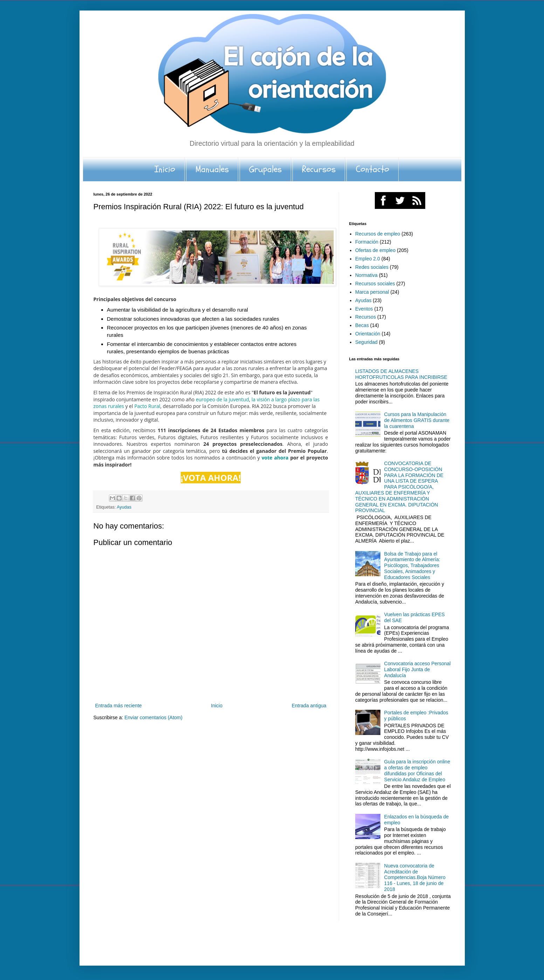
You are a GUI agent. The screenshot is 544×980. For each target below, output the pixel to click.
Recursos (319, 169)
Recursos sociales (375, 284)
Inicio (165, 169)
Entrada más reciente (119, 706)
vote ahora (275, 458)
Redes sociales (372, 267)
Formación (367, 242)
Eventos (364, 309)
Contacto (373, 169)
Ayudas (124, 507)
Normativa (366, 275)
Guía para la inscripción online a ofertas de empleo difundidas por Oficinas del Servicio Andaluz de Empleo (417, 770)
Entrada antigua (309, 706)
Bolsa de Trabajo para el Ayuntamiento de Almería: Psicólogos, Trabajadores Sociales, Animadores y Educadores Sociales (412, 566)
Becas (362, 325)
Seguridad (366, 342)
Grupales (265, 169)
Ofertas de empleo (375, 250)
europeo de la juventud (222, 399)
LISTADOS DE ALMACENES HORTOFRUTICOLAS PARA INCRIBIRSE (401, 374)
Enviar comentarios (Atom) (153, 717)
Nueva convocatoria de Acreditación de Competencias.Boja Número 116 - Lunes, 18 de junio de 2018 (415, 877)
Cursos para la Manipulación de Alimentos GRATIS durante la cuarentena (417, 420)
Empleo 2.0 (368, 259)
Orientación (368, 334)
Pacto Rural (147, 406)
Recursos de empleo (378, 234)
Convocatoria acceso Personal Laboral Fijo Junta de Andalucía (418, 669)
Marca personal (372, 292)
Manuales (212, 169)
